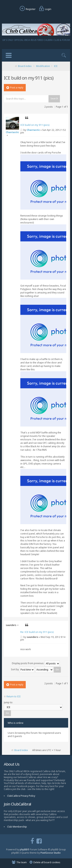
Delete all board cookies (47, 862)
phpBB (24, 849)
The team (22, 862)
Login (45, 9)
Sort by (23, 669)
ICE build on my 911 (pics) (35, 125)
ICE (56, 66)
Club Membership (17, 827)
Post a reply (15, 88)
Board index (25, 66)
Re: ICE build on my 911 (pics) (37, 632)
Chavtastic (33, 130)
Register (27, 9)
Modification (43, 66)
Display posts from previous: (36, 663)
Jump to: (8, 702)
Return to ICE (12, 697)
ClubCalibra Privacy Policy (21, 796)
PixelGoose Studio (51, 853)
